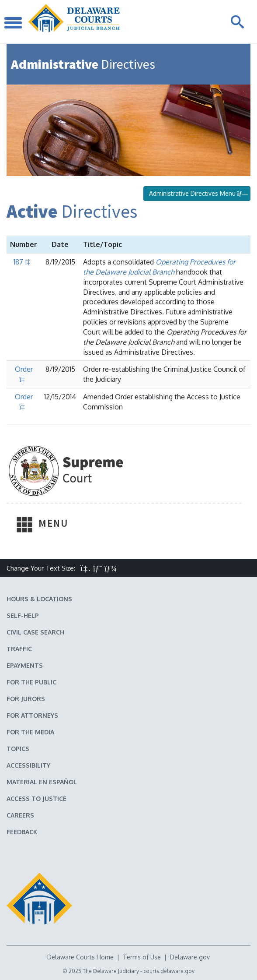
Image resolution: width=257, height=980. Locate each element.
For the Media (30, 732)
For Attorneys (32, 715)
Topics (18, 749)
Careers (20, 815)
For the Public (31, 682)
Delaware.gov (190, 957)
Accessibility (28, 765)
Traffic (19, 649)
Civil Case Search (35, 632)
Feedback (22, 832)
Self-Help (23, 615)
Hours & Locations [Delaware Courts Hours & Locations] (39, 599)
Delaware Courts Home (80, 957)
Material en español (42, 782)
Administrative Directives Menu (197, 193)
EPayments (25, 665)
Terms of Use (142, 957)
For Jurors (26, 699)
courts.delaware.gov (169, 971)
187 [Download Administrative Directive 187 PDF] (24, 262)
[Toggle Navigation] (13, 22)
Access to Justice (36, 798)
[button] (85, 568)
